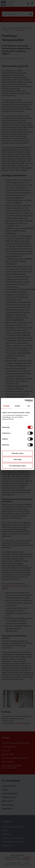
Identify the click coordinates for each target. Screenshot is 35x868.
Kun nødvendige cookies (18, 466)
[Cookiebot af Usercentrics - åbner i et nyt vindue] (25, 401)
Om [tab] (29, 406)
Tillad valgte (17, 460)
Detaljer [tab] (18, 406)
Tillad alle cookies (17, 453)
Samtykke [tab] (6, 406)
